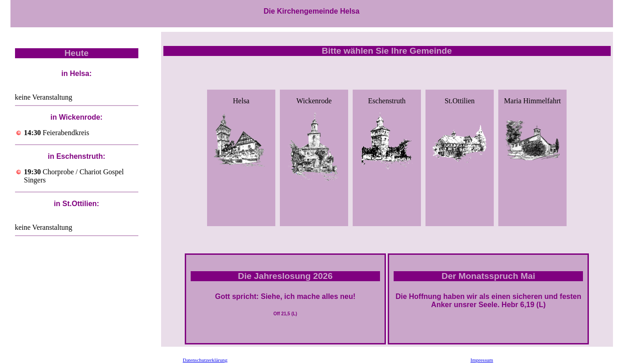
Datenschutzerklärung (205, 360)
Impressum (482, 360)
